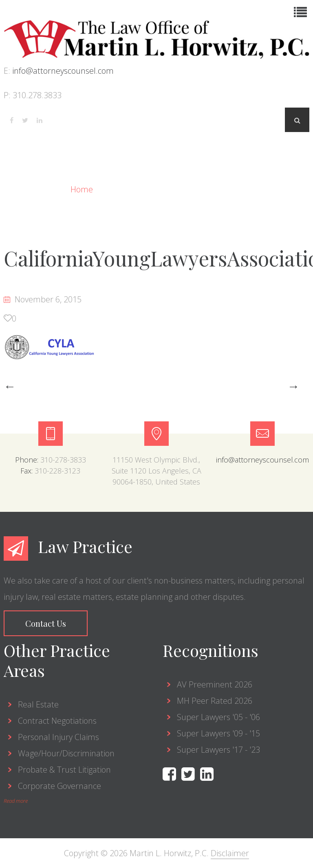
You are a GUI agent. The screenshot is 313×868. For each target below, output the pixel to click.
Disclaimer (230, 853)
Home (83, 189)
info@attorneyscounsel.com (63, 71)
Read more (16, 801)
